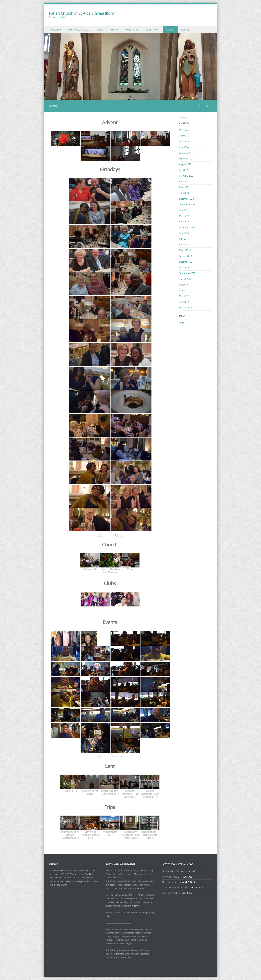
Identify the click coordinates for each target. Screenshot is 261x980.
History (115, 30)
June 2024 (184, 147)
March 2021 (185, 187)
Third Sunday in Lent (172, 882)
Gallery (170, 30)
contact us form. (132, 906)
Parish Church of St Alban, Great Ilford (81, 13)
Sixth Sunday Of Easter (173, 871)
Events (100, 30)
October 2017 (186, 267)
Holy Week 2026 (170, 877)
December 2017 (187, 262)
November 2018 (187, 227)
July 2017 (183, 285)
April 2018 (184, 245)
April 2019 (184, 222)
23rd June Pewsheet (171, 893)
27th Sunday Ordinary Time (175, 888)
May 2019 (184, 216)
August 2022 (185, 164)
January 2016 (185, 308)
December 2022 (187, 159)
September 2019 (187, 204)
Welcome (56, 30)
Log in (182, 322)
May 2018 (184, 239)
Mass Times (152, 30)
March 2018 (185, 250)
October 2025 (186, 141)
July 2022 (183, 170)
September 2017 (187, 273)
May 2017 (184, 296)
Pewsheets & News (79, 30)
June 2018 (184, 233)
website (140, 888)
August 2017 (185, 279)
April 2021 (184, 181)
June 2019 (184, 210)
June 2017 (184, 290)
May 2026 (184, 130)
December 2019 (187, 199)
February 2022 (186, 176)
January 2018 (185, 256)
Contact (186, 30)
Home (201, 106)
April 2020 (184, 193)
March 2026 (185, 136)
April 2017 (184, 302)
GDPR (127, 957)
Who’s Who (132, 30)
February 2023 (186, 153)
